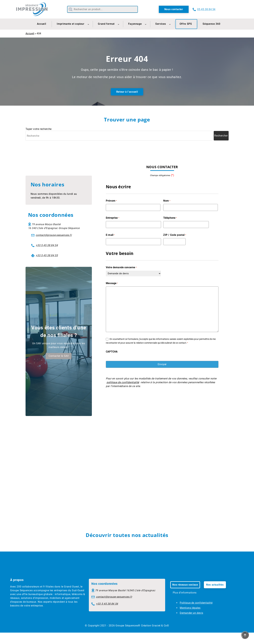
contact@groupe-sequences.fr (54, 235)
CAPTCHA (112, 352)
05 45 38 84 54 (206, 9)
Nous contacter (174, 9)
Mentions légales (190, 608)
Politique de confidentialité (196, 603)
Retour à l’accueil (127, 92)
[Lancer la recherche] (221, 136)
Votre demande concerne (121, 268)
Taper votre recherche (39, 129)
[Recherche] (119, 136)
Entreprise (113, 218)
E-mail (110, 235)
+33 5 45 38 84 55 (47, 255)
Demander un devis (191, 613)
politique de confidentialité (123, 382)
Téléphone (170, 218)
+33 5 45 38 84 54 (47, 245)
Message (112, 283)
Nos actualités (215, 585)
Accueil (30, 33)
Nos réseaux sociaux (185, 585)
